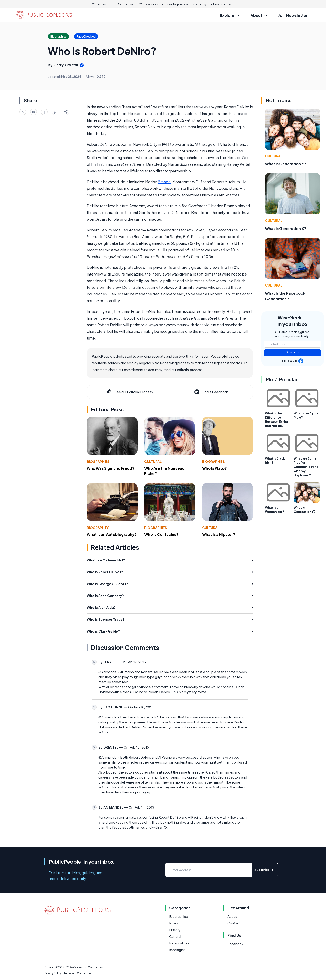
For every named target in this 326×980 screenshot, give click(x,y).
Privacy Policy (53, 973)
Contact (234, 923)
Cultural (153, 462)
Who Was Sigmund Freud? (111, 468)
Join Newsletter (293, 15)
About (232, 916)
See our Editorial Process (129, 392)
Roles (174, 923)
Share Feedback (211, 392)
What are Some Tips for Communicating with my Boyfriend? (306, 467)
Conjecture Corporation (88, 967)
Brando (164, 182)
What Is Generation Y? (286, 164)
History (175, 930)
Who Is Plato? (214, 468)
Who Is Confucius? (161, 534)
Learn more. (227, 4)
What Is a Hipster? (219, 534)
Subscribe (293, 353)
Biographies (98, 462)
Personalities (179, 943)
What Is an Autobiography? (112, 534)
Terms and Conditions (78, 973)
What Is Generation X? (286, 228)
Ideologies (177, 950)
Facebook (235, 944)
